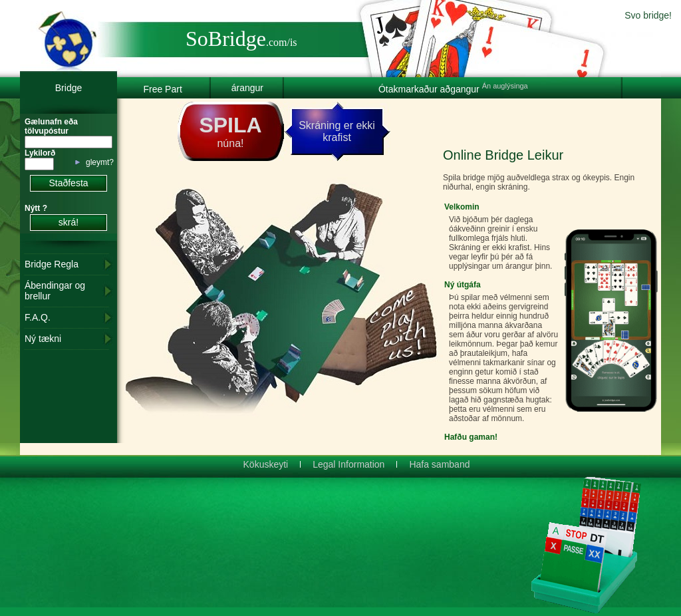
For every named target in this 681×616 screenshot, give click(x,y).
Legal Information (348, 464)
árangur (247, 88)
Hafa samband (439, 464)
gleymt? (100, 162)
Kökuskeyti (266, 464)
